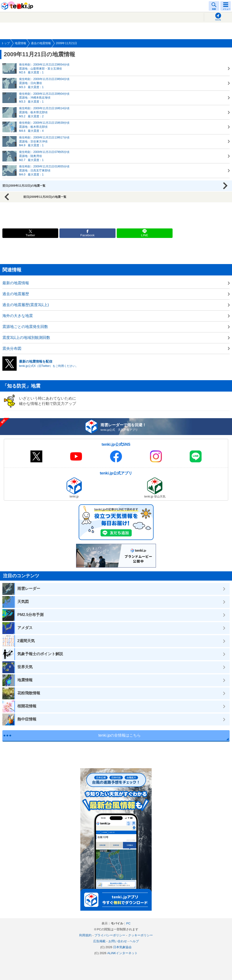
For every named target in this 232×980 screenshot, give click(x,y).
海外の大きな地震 (18, 316)
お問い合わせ (118, 941)
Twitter (30, 235)
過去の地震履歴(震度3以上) (26, 305)
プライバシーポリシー (110, 935)
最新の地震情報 (16, 283)
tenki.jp (18, 6)
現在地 (218, 20)
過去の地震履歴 (16, 294)
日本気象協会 (122, 947)
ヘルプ (134, 941)
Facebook (87, 235)
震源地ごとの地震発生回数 (25, 327)
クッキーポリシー (140, 935)
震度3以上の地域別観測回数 (26, 338)
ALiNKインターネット (122, 953)
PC (128, 923)
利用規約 (85, 935)
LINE (145, 235)
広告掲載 (99, 941)
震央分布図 (12, 348)
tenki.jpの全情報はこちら (120, 735)
